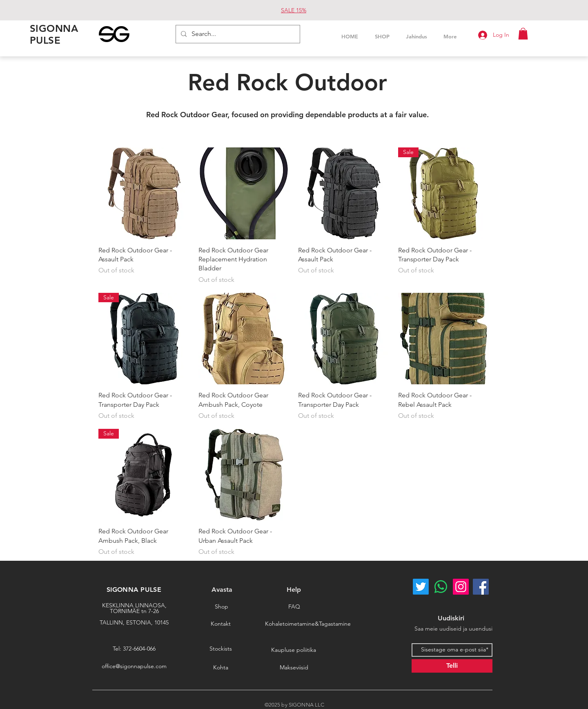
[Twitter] (421, 587)
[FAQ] (294, 607)
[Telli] (452, 666)
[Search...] (237, 34)
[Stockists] (220, 649)
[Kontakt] (220, 624)
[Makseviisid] (294, 668)
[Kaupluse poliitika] (294, 650)
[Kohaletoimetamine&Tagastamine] (308, 624)
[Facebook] (481, 587)
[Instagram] (461, 587)
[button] (523, 34)
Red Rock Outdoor (287, 82)
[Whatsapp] (441, 587)
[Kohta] (220, 668)
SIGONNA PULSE (134, 590)
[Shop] (221, 607)
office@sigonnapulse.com (134, 666)
